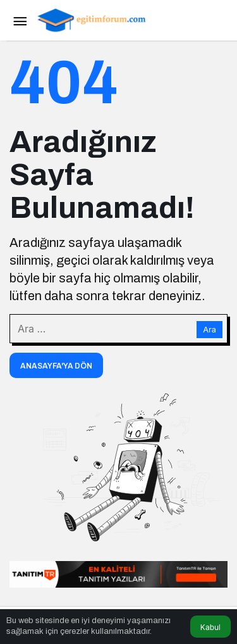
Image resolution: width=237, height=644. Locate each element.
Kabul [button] (210, 627)
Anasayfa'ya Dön (56, 366)
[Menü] (20, 20)
